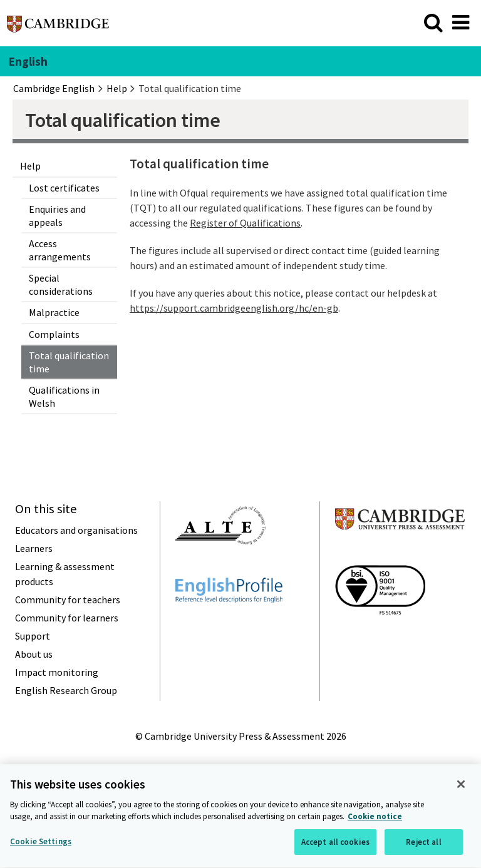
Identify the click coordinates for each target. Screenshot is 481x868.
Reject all (423, 844)
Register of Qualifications (245, 223)
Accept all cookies (335, 844)
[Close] (461, 786)
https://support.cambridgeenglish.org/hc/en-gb (234, 308)
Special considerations (61, 284)
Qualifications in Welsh (64, 396)
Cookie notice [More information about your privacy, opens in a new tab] (375, 818)
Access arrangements (60, 250)
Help (30, 166)
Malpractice (54, 312)
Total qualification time (69, 362)
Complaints (54, 334)
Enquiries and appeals (57, 215)
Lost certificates (64, 188)
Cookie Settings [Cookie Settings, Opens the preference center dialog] (41, 843)
